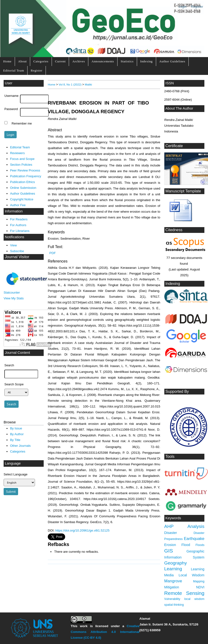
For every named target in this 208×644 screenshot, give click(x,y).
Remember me (22, 123)
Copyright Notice (22, 199)
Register (197, 7)
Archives (79, 61)
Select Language (16, 474)
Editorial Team (14, 70)
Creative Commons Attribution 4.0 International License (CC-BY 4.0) (105, 632)
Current (60, 61)
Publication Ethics (23, 182)
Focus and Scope (22, 159)
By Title (15, 440)
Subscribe (17, 251)
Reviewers (17, 153)
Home (7, 61)
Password (11, 109)
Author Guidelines (172, 61)
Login (183, 7)
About (22, 61)
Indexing (146, 61)
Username (11, 96)
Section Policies (21, 165)
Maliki (88, 84)
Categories (41, 61)
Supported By (177, 391)
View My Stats (14, 298)
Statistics (127, 61)
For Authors (18, 225)
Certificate (174, 146)
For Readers (19, 219)
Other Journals (20, 446)
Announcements (103, 61)
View (14, 245)
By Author (17, 434)
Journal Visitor (17, 257)
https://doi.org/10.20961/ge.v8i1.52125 (82, 530)
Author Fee (18, 205)
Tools (170, 457)
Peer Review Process (25, 170)
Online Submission (23, 188)
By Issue (16, 428)
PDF (53, 253)
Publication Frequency (26, 176)
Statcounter (12, 292)
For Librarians (20, 231)
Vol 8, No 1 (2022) (70, 84)
